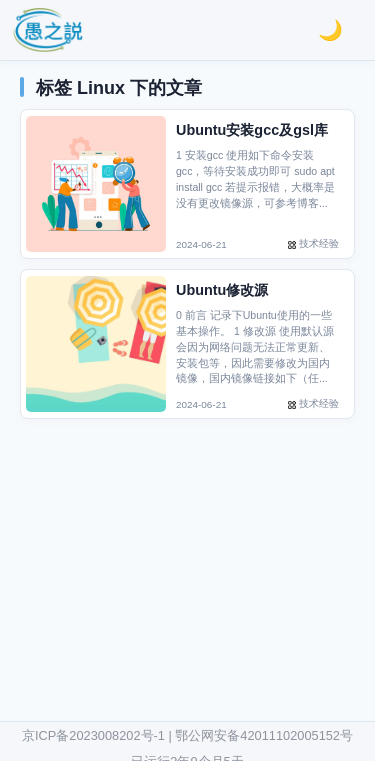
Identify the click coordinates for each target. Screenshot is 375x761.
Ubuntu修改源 (222, 290)
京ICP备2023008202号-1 (93, 735)
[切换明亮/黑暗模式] (330, 30)
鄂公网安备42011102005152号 (264, 735)
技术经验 (319, 243)
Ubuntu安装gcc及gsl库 (252, 130)
